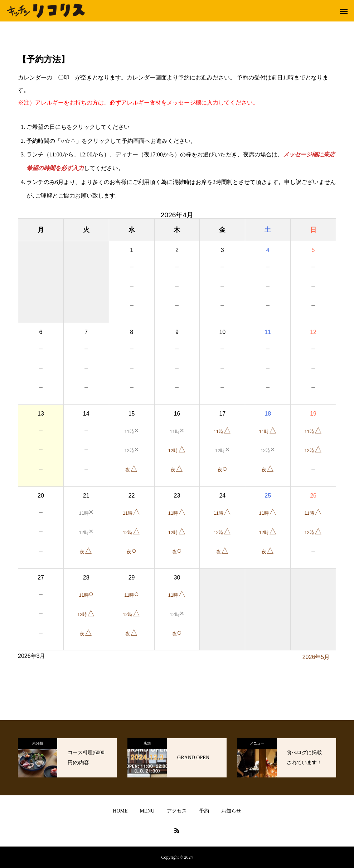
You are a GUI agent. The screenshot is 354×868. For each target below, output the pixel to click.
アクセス (177, 811)
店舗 (147, 743)
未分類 (38, 743)
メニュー (257, 743)
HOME (120, 811)
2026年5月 (316, 657)
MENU (147, 811)
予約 (204, 811)
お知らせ (231, 811)
